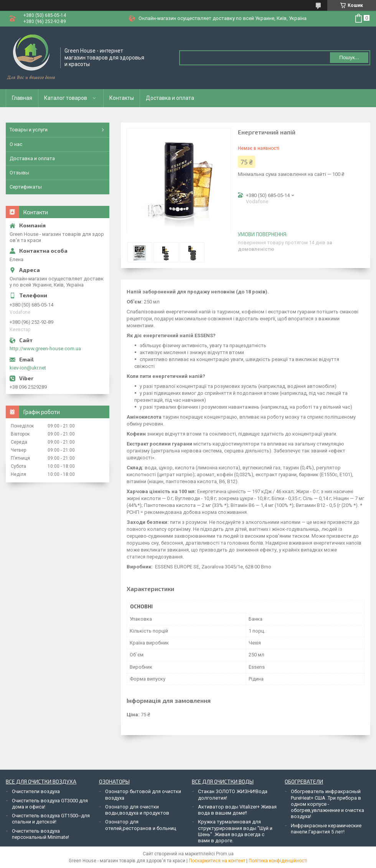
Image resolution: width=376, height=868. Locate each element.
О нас (16, 144)
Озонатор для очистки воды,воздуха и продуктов (137, 810)
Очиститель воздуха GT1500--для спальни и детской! (51, 819)
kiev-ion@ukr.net (28, 368)
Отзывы (19, 173)
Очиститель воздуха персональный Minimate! (40, 834)
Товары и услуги (29, 130)
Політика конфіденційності (278, 861)
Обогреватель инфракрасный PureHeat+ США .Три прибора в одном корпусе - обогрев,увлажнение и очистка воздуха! (327, 804)
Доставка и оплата (170, 98)
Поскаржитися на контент (217, 861)
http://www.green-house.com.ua (45, 349)
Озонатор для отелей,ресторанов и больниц (141, 825)
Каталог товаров (66, 98)
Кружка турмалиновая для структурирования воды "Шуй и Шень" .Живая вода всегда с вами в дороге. (235, 831)
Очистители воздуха (36, 791)
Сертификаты (26, 187)
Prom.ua (225, 854)
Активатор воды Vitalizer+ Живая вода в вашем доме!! (237, 810)
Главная (22, 98)
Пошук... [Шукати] (349, 57)
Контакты (122, 98)
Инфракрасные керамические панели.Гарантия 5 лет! (326, 829)
